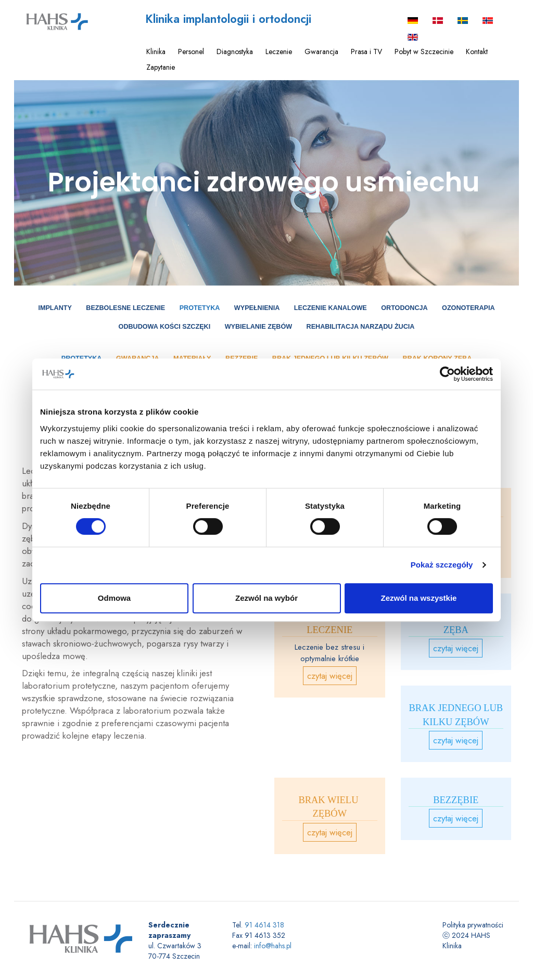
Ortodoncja (404, 308)
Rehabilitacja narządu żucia (361, 327)
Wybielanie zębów (258, 327)
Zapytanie (161, 67)
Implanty (55, 308)
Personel (191, 51)
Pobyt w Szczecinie (424, 51)
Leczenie (279, 51)
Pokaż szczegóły (442, 565)
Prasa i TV (366, 51)
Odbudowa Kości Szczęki (165, 327)
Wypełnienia (257, 308)
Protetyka (200, 308)
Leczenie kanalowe (331, 308)
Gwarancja (321, 51)
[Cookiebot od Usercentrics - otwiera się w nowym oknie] (447, 374)
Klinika (156, 51)
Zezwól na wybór (266, 598)
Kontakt (477, 51)
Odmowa (114, 598)
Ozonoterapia (468, 308)
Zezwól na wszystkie (419, 598)
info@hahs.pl (273, 946)
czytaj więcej (330, 676)
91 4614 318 (264, 925)
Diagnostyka (235, 51)
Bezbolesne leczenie (125, 308)
